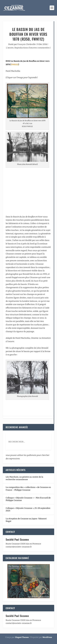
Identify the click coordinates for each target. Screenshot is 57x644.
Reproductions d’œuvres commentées (32, 48)
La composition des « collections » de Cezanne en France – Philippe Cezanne (28, 489)
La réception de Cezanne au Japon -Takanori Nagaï (26, 520)
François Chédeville (27, 44)
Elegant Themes (22, 637)
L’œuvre (10, 48)
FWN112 (15, 64)
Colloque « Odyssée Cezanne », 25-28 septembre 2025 (28, 509)
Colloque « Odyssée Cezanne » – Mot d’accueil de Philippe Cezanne (28, 499)
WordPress (47, 637)
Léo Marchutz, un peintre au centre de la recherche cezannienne (24, 478)
